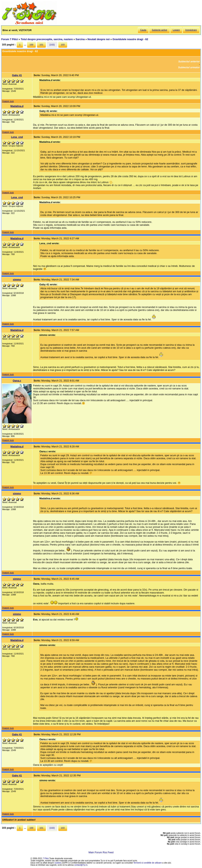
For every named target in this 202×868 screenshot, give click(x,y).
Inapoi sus (8, 101)
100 (31, 45)
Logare (176, 30)
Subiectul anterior (189, 61)
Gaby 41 (17, 75)
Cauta (143, 30)
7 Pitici (46, 858)
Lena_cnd (17, 137)
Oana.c (17, 381)
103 (63, 45)
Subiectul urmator (189, 67)
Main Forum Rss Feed (101, 852)
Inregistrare (191, 30)
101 (41, 45)
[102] (52, 45)
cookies (58, 863)
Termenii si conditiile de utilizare (148, 863)
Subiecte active (159, 30)
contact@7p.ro (81, 865)
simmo (17, 280)
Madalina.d (17, 106)
